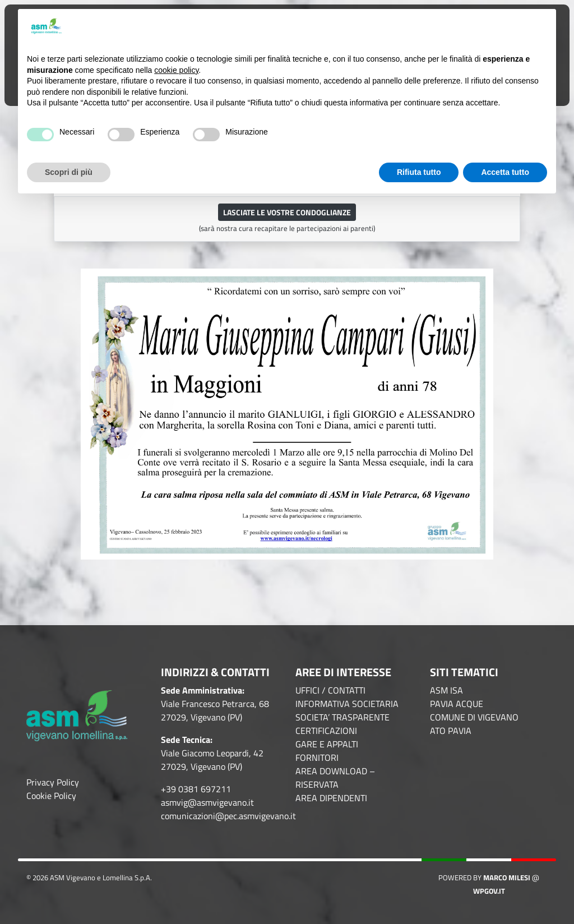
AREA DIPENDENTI (331, 798)
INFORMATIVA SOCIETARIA (347, 704)
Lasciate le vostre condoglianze (287, 212)
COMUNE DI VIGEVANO (474, 717)
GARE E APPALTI (327, 744)
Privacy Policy (53, 782)
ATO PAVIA (451, 731)
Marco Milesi (507, 877)
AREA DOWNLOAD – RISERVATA (335, 778)
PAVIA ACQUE (457, 704)
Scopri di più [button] (69, 172)
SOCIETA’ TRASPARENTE (342, 717)
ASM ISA (446, 690)
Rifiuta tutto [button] (419, 172)
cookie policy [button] (176, 70)
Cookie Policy (51, 796)
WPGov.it (489, 891)
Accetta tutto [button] (505, 172)
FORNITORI (317, 757)
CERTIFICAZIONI (326, 731)
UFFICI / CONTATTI (330, 690)
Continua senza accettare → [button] (491, 27)
